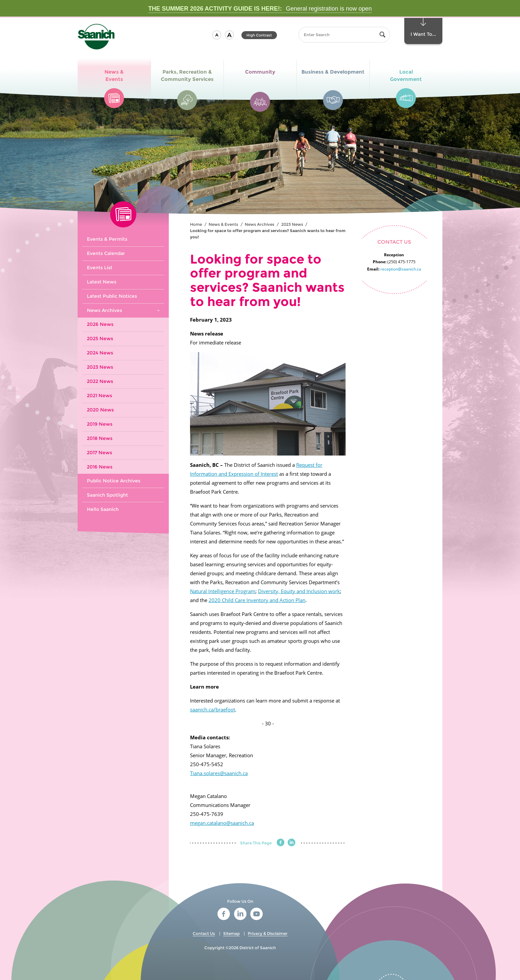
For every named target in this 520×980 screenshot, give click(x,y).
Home (196, 224)
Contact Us (204, 933)
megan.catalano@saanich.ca (222, 823)
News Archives (260, 224)
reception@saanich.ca (401, 269)
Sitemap (231, 933)
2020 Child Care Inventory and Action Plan (257, 600)
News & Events (223, 224)
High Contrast (259, 35)
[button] (217, 35)
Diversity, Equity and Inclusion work (299, 591)
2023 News (292, 224)
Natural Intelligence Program (223, 591)
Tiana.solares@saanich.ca (219, 773)
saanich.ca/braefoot (213, 709)
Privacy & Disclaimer (268, 933)
